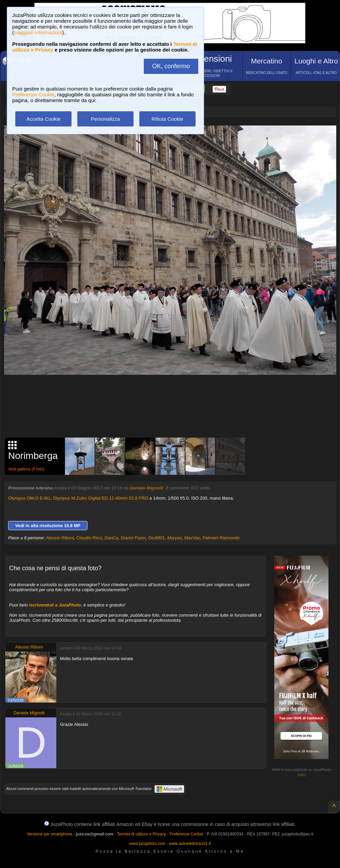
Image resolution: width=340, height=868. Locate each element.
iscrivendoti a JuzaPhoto (55, 605)
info (301, 775)
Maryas (174, 538)
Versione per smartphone (49, 834)
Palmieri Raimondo (221, 538)
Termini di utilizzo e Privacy (141, 834)
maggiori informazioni (38, 32)
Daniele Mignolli (146, 488)
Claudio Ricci (89, 538)
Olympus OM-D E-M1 (29, 498)
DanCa (111, 538)
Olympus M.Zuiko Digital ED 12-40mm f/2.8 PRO (100, 498)
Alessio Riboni (60, 538)
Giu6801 (156, 538)
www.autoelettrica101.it (190, 844)
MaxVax (192, 538)
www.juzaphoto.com (147, 844)
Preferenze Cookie (33, 94)
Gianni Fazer (133, 538)
